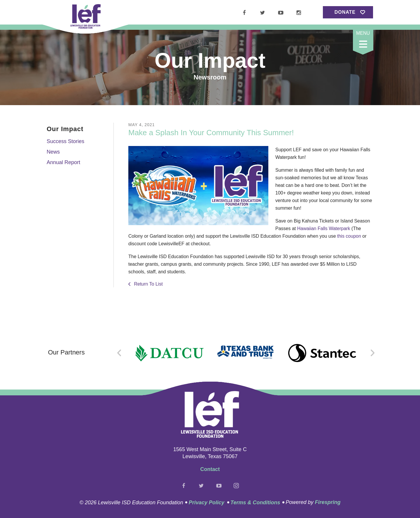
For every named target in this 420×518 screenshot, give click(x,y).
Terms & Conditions (255, 503)
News (53, 152)
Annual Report (63, 162)
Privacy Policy (206, 503)
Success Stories (65, 141)
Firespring (328, 502)
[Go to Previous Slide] (119, 353)
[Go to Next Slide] (372, 353)
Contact (210, 469)
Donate (345, 12)
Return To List (148, 284)
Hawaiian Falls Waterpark (324, 228)
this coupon (349, 236)
